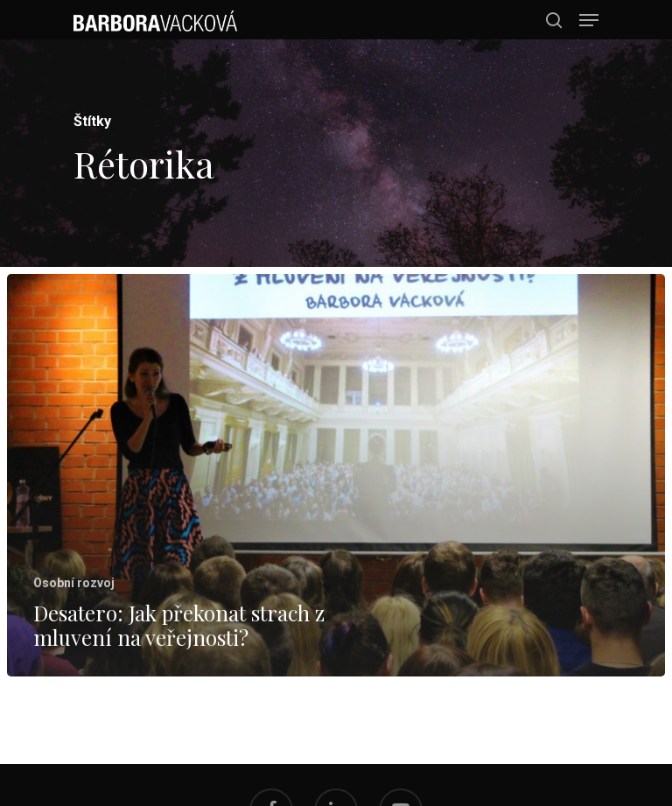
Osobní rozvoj (74, 583)
